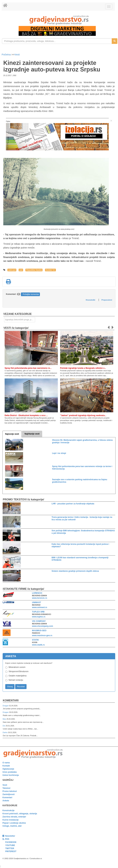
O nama (6, 763)
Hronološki (90, 300)
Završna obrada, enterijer (14, 817)
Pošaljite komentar (31, 294)
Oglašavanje (8, 769)
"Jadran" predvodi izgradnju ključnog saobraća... (83, 415)
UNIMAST (37, 602)
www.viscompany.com (42, 626)
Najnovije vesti (12, 434)
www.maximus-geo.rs (42, 635)
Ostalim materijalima (18, 676)
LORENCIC (37, 593)
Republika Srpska (34, 270)
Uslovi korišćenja (11, 775)
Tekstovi (6, 788)
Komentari (11, 700)
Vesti (17, 54)
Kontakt (6, 766)
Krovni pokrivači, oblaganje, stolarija (20, 814)
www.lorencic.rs (40, 598)
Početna (7, 54)
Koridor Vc (50, 270)
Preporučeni (107, 300)
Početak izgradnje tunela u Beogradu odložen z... (83, 368)
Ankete (6, 801)
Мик (5, 719)
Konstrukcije (8, 810)
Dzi (4, 726)
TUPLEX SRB (38, 612)
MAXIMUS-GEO (39, 631)
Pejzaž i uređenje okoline (14, 823)
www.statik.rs (38, 645)
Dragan (6, 706)
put (21, 270)
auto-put (12, 270)
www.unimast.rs (40, 607)
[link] (59, 20)
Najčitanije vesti (32, 434)
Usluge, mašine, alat (12, 826)
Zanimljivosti (8, 794)
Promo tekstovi (10, 791)
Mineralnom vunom (17, 667)
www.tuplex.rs (39, 617)
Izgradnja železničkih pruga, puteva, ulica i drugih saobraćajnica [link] (20, 320)
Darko (5, 732)
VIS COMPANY (39, 621)
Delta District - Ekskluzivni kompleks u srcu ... (26, 415)
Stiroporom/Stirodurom (19, 671)
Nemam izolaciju (16, 680)
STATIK (35, 640)
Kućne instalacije (11, 820)
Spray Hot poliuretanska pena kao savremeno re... (28, 368)
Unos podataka (10, 772)
